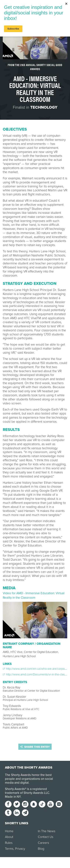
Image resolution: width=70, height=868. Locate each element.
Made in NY (13, 797)
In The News (47, 831)
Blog (41, 849)
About (9, 837)
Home (9, 831)
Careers (43, 843)
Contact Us (46, 837)
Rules (9, 843)
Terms (9, 849)
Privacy (20, 849)
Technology (44, 107)
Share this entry (35, 747)
